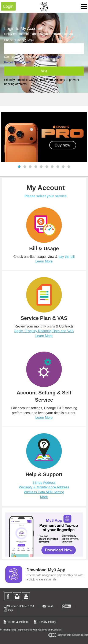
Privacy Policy (45, 622)
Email (48, 606)
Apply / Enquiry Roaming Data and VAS (44, 331)
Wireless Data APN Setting (44, 492)
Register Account (50, 57)
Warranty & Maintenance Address (44, 487)
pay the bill (67, 257)
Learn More (44, 261)
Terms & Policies (16, 622)
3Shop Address (44, 483)
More (44, 497)
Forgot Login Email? (17, 62)
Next (44, 71)
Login (8, 6)
